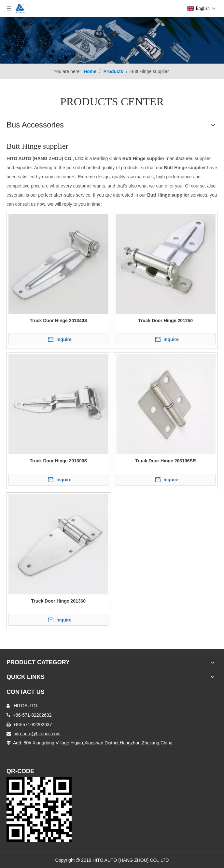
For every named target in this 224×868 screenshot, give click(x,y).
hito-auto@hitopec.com (37, 734)
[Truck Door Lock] (39, 810)
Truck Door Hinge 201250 (166, 321)
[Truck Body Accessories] (112, 40)
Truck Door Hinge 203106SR (166, 461)
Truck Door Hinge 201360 (58, 601)
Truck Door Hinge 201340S (58, 321)
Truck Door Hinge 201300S (58, 461)
